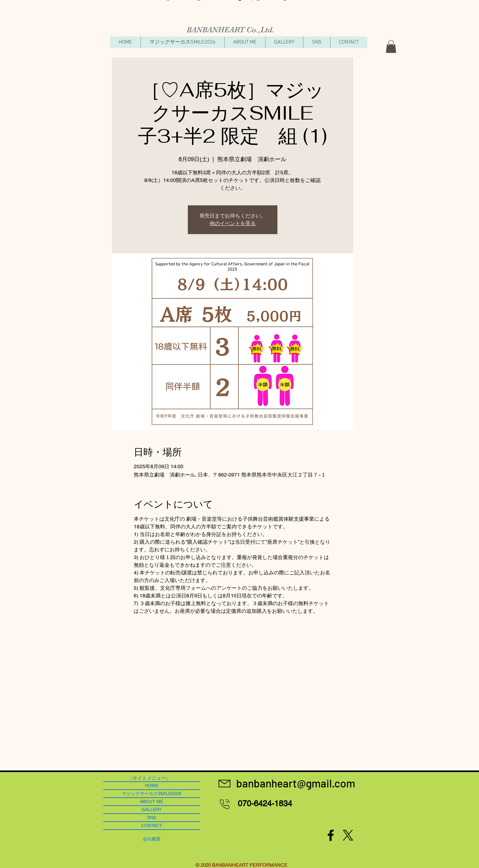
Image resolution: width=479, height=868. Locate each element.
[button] (391, 47)
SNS (152, 817)
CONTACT (152, 825)
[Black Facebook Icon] (331, 835)
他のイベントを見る (233, 223)
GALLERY (152, 809)
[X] (348, 835)
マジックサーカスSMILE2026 (152, 793)
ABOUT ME (152, 801)
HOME (152, 785)
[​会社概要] (152, 839)
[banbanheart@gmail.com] (296, 783)
